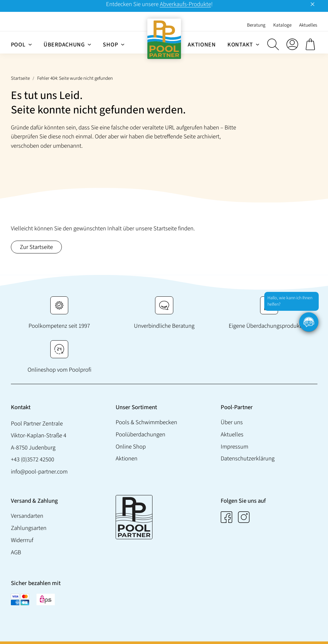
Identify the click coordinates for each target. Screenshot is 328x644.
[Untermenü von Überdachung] (89, 44)
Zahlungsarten (29, 528)
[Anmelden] (292, 44)
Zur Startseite (36, 247)
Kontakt (240, 45)
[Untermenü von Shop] (123, 44)
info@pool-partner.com (39, 472)
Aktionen (127, 458)
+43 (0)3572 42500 (33, 459)
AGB (16, 552)
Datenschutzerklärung (247, 458)
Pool (18, 45)
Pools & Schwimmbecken (146, 422)
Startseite (20, 78)
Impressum (234, 446)
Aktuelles (232, 434)
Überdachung (64, 45)
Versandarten (27, 516)
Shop (110, 45)
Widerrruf (22, 540)
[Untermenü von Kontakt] (258, 44)
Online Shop (131, 446)
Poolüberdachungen (140, 434)
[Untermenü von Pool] (30, 44)
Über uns (231, 422)
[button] (273, 44)
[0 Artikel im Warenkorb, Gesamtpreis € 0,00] (311, 44)
